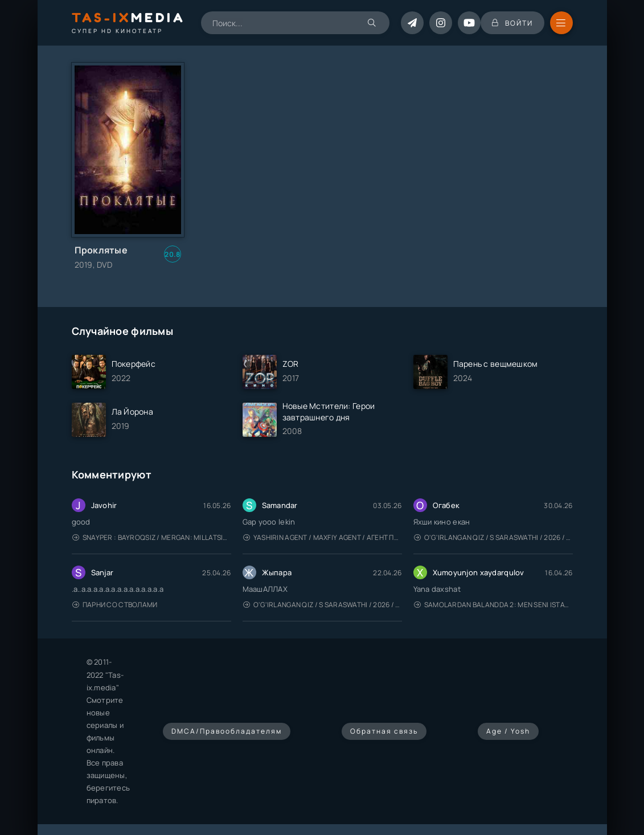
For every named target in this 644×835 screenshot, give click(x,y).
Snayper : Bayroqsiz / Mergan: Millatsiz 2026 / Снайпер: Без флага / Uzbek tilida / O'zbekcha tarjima (152, 537)
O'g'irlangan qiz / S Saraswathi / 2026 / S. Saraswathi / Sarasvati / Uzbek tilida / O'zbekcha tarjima (493, 537)
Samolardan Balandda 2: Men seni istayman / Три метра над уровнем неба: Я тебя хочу (493, 605)
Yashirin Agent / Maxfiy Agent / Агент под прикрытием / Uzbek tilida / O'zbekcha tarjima (323, 537)
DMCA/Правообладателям (227, 731)
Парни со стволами (115, 605)
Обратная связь (384, 731)
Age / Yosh (508, 731)
